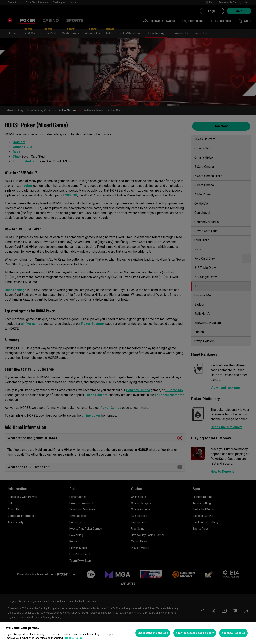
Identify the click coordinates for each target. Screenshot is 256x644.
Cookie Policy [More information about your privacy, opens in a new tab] (74, 638)
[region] (128, 633)
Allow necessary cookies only (195, 633)
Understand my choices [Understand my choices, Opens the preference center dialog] (153, 633)
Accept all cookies (233, 633)
